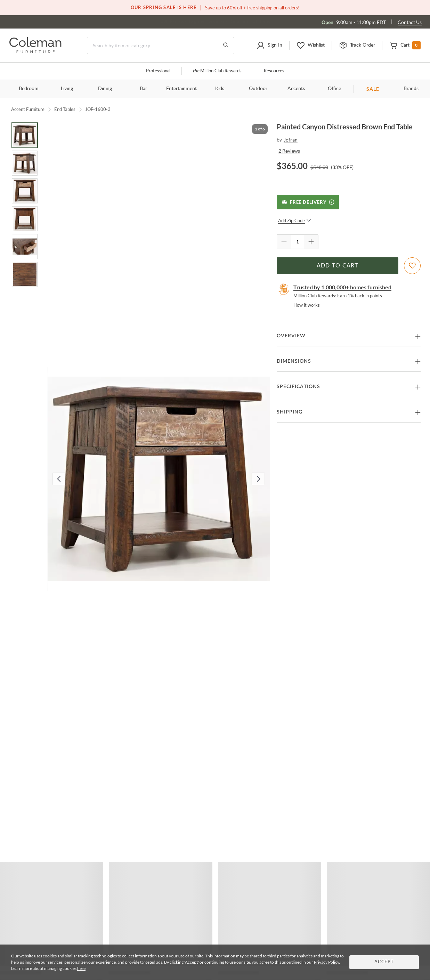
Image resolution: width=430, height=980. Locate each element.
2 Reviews (289, 151)
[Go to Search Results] (226, 46)
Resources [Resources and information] (274, 71)
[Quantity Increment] (311, 242)
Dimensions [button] (294, 361)
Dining (105, 89)
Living (67, 89)
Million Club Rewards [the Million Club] (217, 71)
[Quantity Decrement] (284, 242)
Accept (384, 962)
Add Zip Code (295, 220)
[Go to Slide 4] (25, 219)
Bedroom (29, 89)
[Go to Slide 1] (25, 135)
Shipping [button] (290, 412)
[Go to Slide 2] (25, 163)
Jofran (291, 140)
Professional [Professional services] (158, 71)
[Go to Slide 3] (25, 191)
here (81, 968)
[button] (269, 46)
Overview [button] (291, 336)
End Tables (65, 109)
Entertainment (181, 89)
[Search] (161, 46)
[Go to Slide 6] (25, 274)
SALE (373, 89)
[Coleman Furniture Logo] (35, 51)
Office (334, 89)
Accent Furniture (28, 109)
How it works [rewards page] (307, 305)
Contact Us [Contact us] (410, 22)
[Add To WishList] (412, 266)
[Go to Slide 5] (25, 247)
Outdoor (258, 89)
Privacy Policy (326, 962)
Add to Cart (338, 266)
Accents (296, 89)
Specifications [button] (298, 387)
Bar (143, 89)
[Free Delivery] (308, 202)
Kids (220, 89)
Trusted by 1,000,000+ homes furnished (342, 287)
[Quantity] (298, 242)
